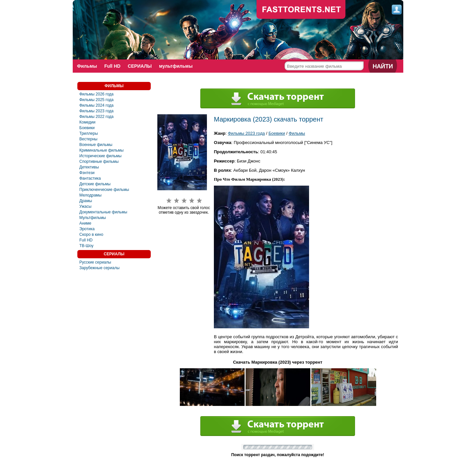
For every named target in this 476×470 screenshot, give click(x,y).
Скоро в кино (91, 235)
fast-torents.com (301, 10)
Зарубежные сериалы (99, 268)
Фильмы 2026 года (97, 94)
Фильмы (87, 66)
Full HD (112, 66)
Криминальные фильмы (101, 150)
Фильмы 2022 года (97, 117)
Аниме (85, 223)
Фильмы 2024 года (97, 105)
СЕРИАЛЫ (140, 66)
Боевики (87, 128)
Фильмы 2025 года (97, 100)
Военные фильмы (96, 145)
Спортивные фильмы (99, 162)
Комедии (87, 122)
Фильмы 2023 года (97, 111)
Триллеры (89, 133)
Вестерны (88, 139)
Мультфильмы (93, 218)
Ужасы (85, 206)
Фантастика (90, 178)
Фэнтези (87, 173)
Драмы (86, 201)
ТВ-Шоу (86, 246)
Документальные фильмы (103, 212)
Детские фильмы (95, 184)
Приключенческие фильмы (104, 190)
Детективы (89, 167)
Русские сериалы (95, 262)
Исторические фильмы (100, 156)
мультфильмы (176, 66)
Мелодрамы (90, 195)
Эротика (87, 229)
